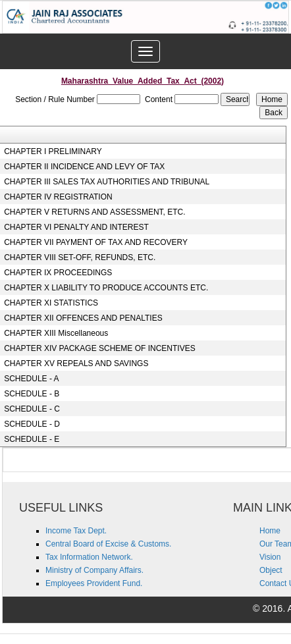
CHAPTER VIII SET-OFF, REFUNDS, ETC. (80, 257)
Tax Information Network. (89, 557)
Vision (270, 557)
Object (271, 570)
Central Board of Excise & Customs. (108, 544)
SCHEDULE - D (32, 424)
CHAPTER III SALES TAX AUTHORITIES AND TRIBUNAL (107, 182)
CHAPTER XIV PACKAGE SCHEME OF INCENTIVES (100, 348)
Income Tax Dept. (76, 531)
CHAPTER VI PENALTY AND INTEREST (76, 227)
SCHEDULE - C (32, 409)
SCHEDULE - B (32, 394)
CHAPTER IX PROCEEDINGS (58, 273)
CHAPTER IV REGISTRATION (58, 197)
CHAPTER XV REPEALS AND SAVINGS (76, 363)
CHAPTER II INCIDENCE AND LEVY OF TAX (84, 167)
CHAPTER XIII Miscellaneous (56, 333)
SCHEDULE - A (31, 379)
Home (270, 531)
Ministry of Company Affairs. (94, 570)
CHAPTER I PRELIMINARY (53, 151)
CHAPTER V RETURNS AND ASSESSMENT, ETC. (94, 212)
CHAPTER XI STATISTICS (51, 303)
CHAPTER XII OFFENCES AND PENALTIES (83, 318)
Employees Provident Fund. (94, 583)
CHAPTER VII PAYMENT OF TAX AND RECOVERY (96, 242)
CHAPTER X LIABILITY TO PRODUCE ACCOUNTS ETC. (106, 288)
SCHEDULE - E (32, 439)
